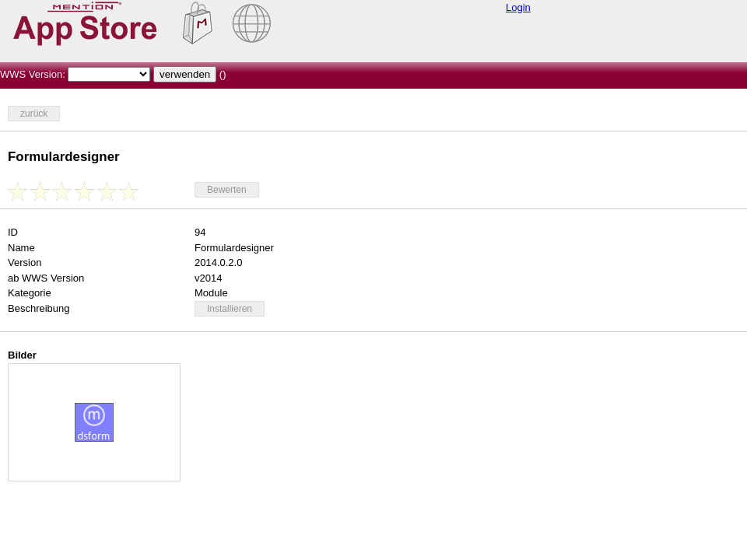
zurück (34, 114)
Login (518, 7)
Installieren (230, 309)
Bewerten (227, 190)
